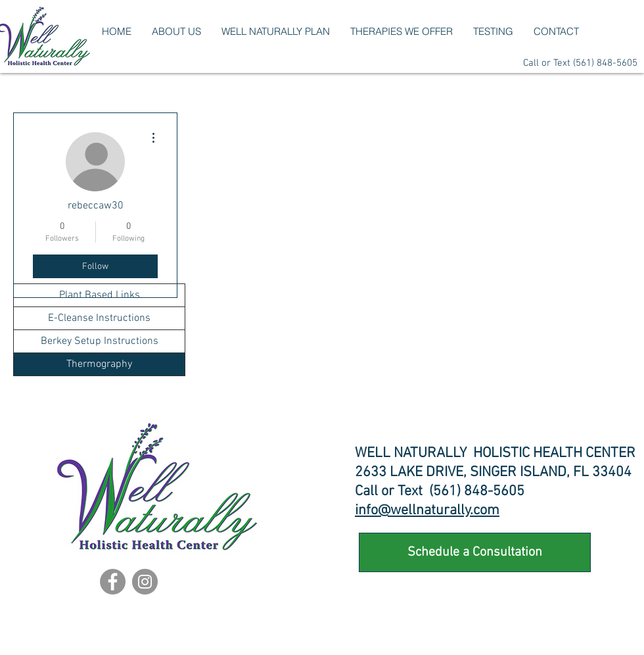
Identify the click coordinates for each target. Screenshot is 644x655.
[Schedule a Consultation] (475, 552)
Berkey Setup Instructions (100, 341)
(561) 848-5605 (605, 63)
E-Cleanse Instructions (99, 318)
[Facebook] (113, 582)
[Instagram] (145, 582)
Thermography (99, 364)
